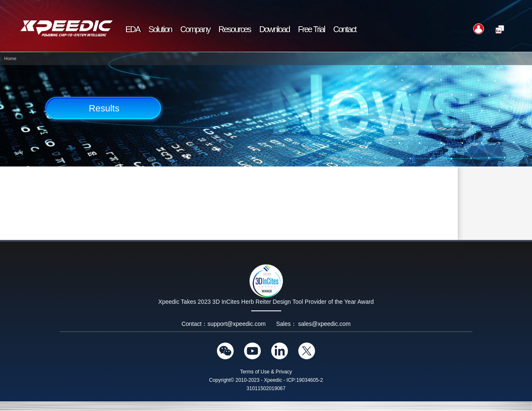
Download (274, 29)
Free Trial (311, 29)
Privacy (284, 372)
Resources (235, 29)
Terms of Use (255, 372)
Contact (345, 29)
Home (10, 58)
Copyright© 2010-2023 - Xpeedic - (247, 380)
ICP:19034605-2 (305, 380)
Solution (160, 29)
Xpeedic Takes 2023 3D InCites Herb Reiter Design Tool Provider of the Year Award (266, 302)
